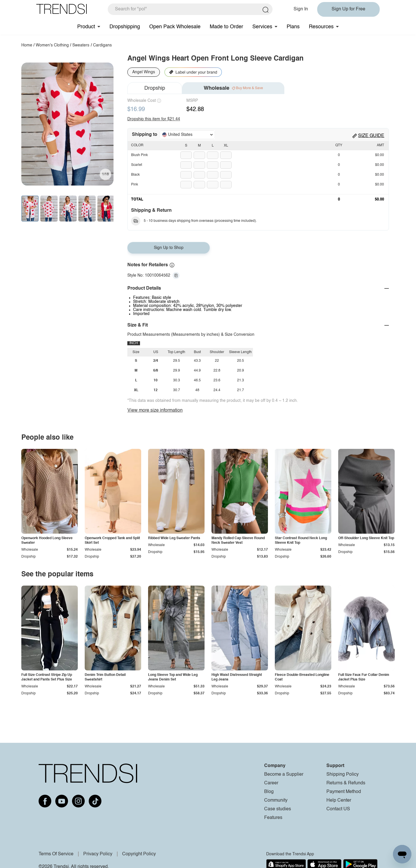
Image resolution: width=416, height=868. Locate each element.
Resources (321, 27)
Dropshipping (125, 27)
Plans (293, 27)
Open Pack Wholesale (175, 27)
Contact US (338, 809)
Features (273, 818)
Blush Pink (139, 155)
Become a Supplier (284, 775)
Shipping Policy (343, 775)
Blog (269, 792)
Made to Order (226, 27)
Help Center (339, 800)
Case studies (278, 809)
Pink (135, 185)
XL (226, 146)
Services (262, 27)
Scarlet (137, 165)
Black (135, 175)
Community (276, 800)
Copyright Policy (139, 854)
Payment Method (344, 792)
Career (271, 783)
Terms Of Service (56, 854)
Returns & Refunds (346, 783)
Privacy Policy (98, 854)
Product (86, 27)
